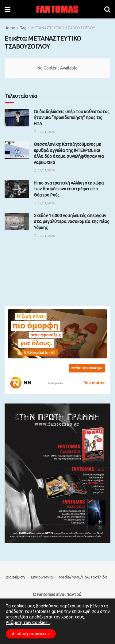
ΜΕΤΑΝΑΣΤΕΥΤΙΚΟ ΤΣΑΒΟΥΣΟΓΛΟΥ (63, 28)
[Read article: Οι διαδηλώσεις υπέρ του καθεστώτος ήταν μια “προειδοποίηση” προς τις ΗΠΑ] (17, 118)
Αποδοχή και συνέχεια (31, 634)
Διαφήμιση (15, 577)
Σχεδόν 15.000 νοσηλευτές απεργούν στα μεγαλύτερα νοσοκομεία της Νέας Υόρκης (71, 222)
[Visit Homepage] (57, 9)
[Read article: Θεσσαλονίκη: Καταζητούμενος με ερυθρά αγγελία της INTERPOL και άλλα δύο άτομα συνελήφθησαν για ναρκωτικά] (17, 150)
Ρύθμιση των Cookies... (28, 622)
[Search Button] (107, 9)
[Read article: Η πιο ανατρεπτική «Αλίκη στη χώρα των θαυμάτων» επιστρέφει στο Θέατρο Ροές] (17, 189)
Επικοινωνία (42, 577)
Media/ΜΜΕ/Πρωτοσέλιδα (83, 577)
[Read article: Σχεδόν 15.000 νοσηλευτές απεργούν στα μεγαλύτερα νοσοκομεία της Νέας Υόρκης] (17, 222)
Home (10, 28)
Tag (23, 28)
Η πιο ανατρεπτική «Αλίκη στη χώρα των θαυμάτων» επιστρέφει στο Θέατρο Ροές (69, 189)
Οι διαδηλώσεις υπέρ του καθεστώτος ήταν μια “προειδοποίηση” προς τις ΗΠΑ (72, 118)
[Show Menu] (8, 9)
